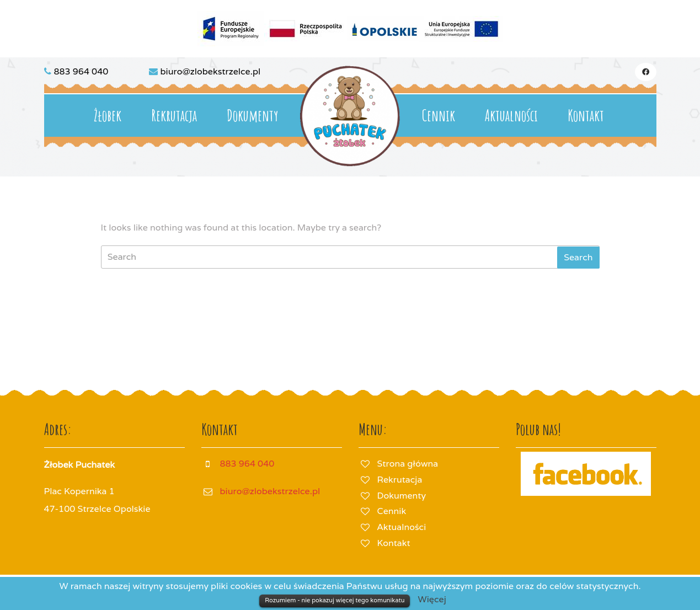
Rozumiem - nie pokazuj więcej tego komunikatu (335, 600)
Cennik (439, 116)
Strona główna (408, 464)
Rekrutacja (174, 116)
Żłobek (108, 116)
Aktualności (511, 116)
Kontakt (586, 116)
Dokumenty (252, 116)
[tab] (578, 258)
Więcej (432, 599)
